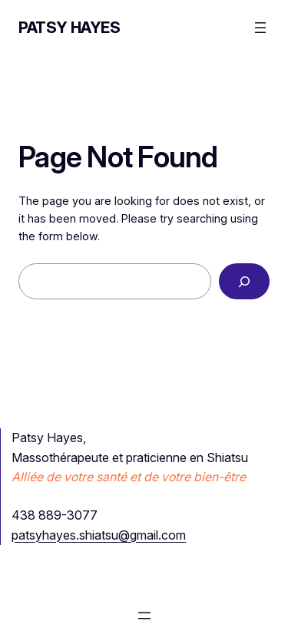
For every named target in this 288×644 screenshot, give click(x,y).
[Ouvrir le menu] (260, 28)
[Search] (244, 281)
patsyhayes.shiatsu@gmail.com (99, 535)
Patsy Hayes (70, 28)
